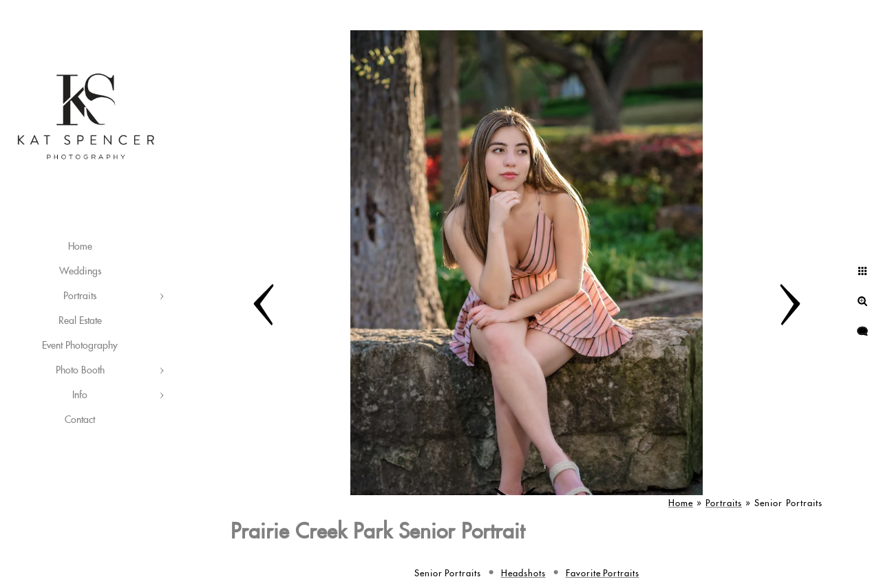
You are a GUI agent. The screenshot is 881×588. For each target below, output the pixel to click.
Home (80, 247)
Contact (80, 420)
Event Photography (80, 346)
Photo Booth (80, 371)
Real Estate (80, 321)
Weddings (80, 272)
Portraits (80, 296)
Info (80, 395)
